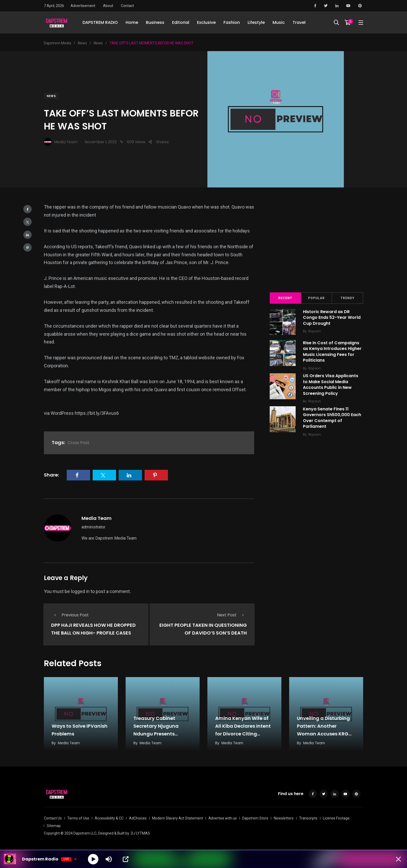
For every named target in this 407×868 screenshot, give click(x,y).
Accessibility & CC (109, 817)
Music (279, 23)
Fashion (232, 23)
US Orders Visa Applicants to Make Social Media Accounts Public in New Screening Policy (331, 385)
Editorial (181, 23)
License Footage (336, 817)
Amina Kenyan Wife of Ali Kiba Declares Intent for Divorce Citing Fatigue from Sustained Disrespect (244, 733)
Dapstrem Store (255, 817)
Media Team (97, 518)
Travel (299, 23)
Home (132, 23)
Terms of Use (78, 817)
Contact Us (53, 817)
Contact (127, 6)
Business (155, 23)
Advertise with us (223, 817)
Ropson (315, 331)
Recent (285, 298)
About (108, 6)
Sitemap (54, 825)
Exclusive (206, 23)
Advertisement (83, 6)
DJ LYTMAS (140, 832)
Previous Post (70, 615)
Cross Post (78, 443)
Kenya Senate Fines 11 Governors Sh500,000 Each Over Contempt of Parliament (333, 418)
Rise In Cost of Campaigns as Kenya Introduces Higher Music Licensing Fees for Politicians (333, 352)
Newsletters (284, 817)
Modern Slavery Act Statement (178, 817)
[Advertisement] (316, 244)
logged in (80, 591)
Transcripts (308, 817)
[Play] (93, 859)
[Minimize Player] (398, 859)
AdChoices (138, 817)
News (51, 96)
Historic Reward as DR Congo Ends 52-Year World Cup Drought (332, 318)
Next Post (232, 615)
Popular (316, 298)
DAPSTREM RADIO (100, 23)
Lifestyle (256, 23)
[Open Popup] (126, 859)
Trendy (348, 298)
